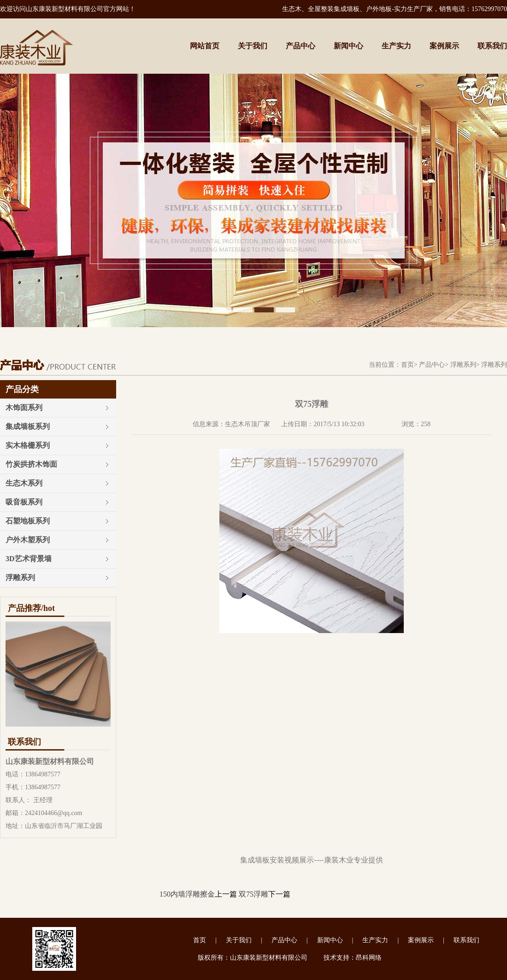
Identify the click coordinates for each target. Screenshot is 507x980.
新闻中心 (348, 46)
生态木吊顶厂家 (248, 424)
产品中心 (301, 46)
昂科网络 (369, 958)
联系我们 (492, 46)
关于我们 (253, 46)
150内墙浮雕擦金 (187, 894)
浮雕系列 (463, 365)
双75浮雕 (253, 894)
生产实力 (396, 46)
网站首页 (205, 46)
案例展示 (444, 46)
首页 (407, 365)
